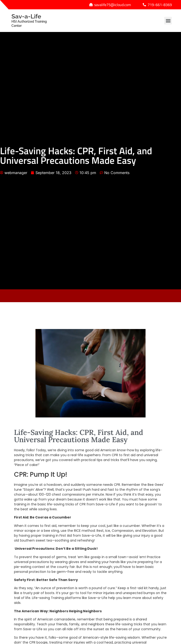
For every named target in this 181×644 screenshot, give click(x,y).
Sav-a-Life (34, 20)
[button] (168, 21)
